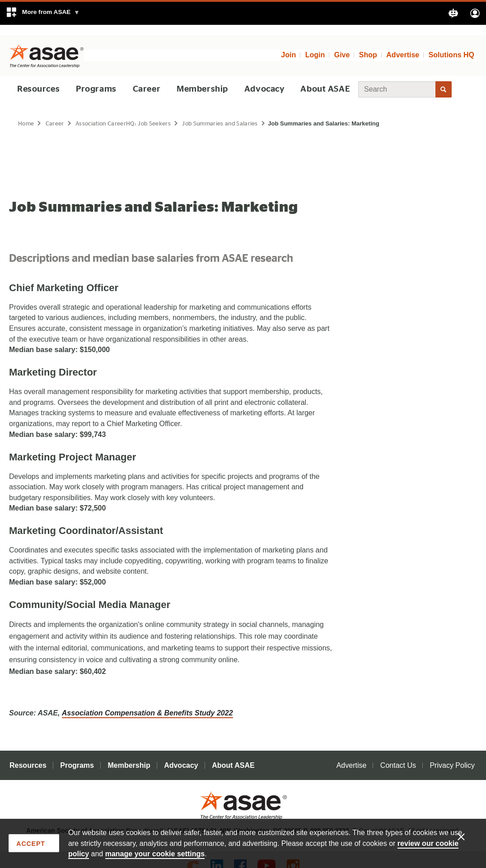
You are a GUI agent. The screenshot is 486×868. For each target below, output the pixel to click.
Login (315, 45)
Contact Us (398, 755)
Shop (368, 45)
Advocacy (262, 79)
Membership (201, 79)
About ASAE (323, 79)
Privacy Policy (452, 755)
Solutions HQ (451, 45)
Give (342, 45)
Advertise (403, 45)
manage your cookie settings (155, 853)
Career (146, 79)
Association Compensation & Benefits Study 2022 (147, 703)
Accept (31, 844)
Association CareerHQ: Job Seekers (126, 113)
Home (26, 113)
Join (288, 45)
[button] (43, 13)
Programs (96, 79)
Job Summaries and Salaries (227, 113)
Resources (39, 79)
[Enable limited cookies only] (467, 836)
